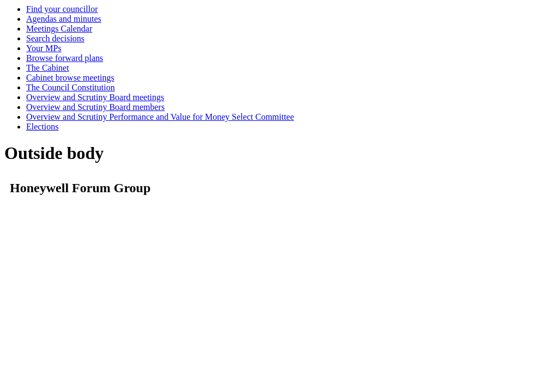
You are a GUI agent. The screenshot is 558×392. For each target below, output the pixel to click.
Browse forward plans (65, 58)
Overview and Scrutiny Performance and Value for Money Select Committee (160, 117)
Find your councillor (62, 9)
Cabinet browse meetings (70, 78)
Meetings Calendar (59, 29)
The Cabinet (48, 68)
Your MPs (44, 48)
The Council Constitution (71, 87)
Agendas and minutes (64, 19)
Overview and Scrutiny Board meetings (95, 97)
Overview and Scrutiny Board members (95, 107)
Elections (43, 127)
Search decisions (55, 38)
